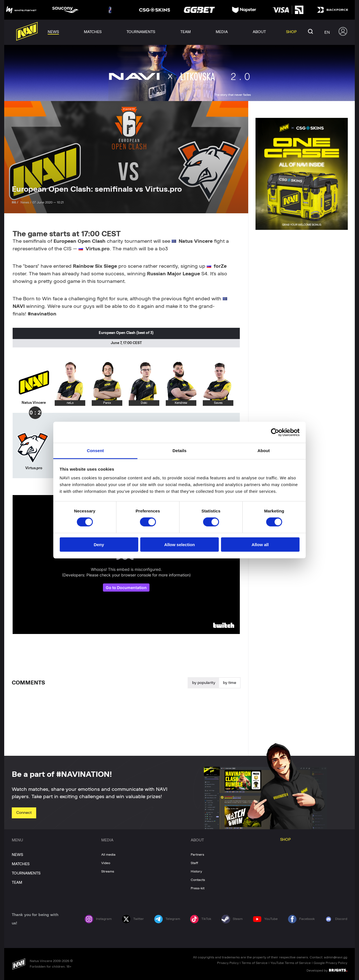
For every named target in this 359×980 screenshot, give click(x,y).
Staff (194, 863)
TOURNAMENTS (26, 873)
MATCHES (21, 864)
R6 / (15, 202)
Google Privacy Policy (330, 963)
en (327, 32)
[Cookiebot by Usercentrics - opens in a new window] (275, 432)
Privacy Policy (228, 963)
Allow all (260, 545)
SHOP (286, 840)
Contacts (198, 880)
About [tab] (264, 451)
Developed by (327, 970)
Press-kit (198, 888)
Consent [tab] (95, 451)
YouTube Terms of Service (291, 963)
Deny (99, 545)
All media (108, 855)
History (196, 871)
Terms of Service (255, 963)
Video (106, 863)
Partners (197, 855)
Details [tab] (179, 451)
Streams (108, 871)
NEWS (17, 855)
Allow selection (179, 545)
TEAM (17, 883)
